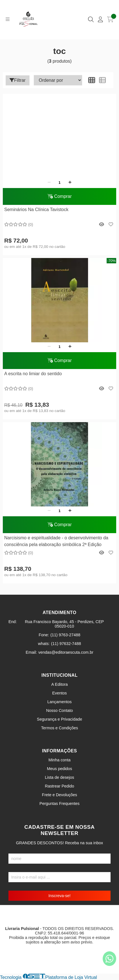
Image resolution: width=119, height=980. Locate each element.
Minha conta (59, 760)
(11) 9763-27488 (65, 635)
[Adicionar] (70, 182)
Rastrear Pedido (60, 786)
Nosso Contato (60, 710)
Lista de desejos (59, 777)
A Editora (59, 684)
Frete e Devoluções (60, 795)
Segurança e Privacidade (60, 719)
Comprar (60, 196)
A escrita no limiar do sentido (33, 374)
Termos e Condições (60, 728)
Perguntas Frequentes (59, 804)
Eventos (60, 693)
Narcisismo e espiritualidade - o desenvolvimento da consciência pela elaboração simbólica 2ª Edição (56, 541)
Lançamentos (59, 702)
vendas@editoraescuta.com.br (66, 652)
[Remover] (49, 182)
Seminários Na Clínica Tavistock (36, 210)
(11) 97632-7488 (66, 644)
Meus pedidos (60, 769)
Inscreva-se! (59, 896)
